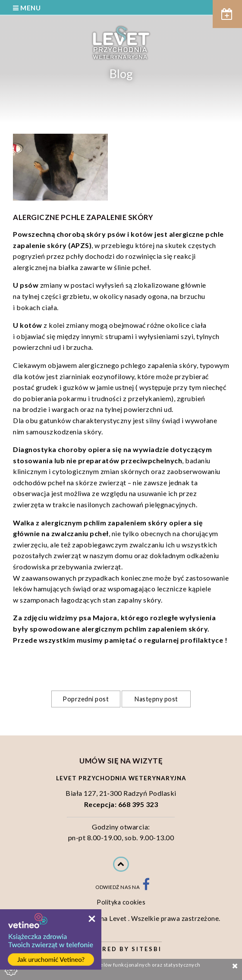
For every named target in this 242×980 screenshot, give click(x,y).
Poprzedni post (86, 699)
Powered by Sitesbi (121, 949)
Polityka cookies (121, 902)
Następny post (156, 699)
